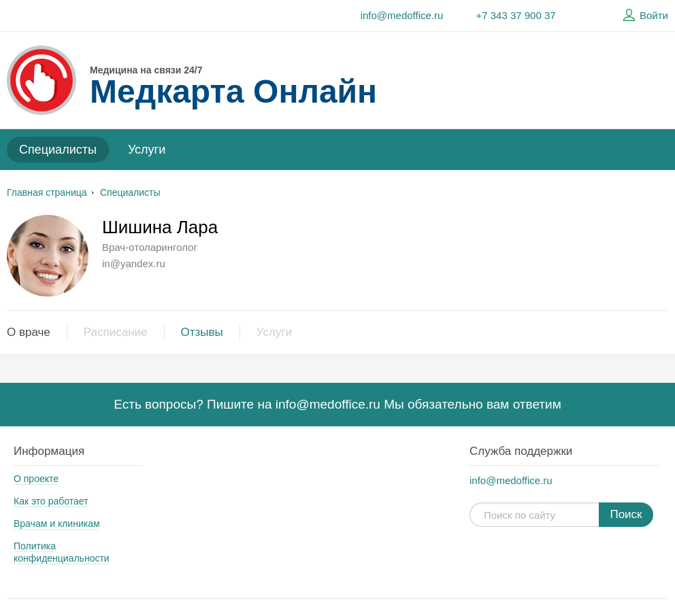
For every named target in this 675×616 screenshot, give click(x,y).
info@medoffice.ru (402, 15)
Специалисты (58, 150)
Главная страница (47, 192)
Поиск (626, 514)
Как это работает (51, 501)
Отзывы (202, 332)
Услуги (147, 150)
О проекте (36, 479)
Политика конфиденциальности (62, 552)
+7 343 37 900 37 (515, 15)
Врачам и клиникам (57, 524)
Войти (644, 16)
